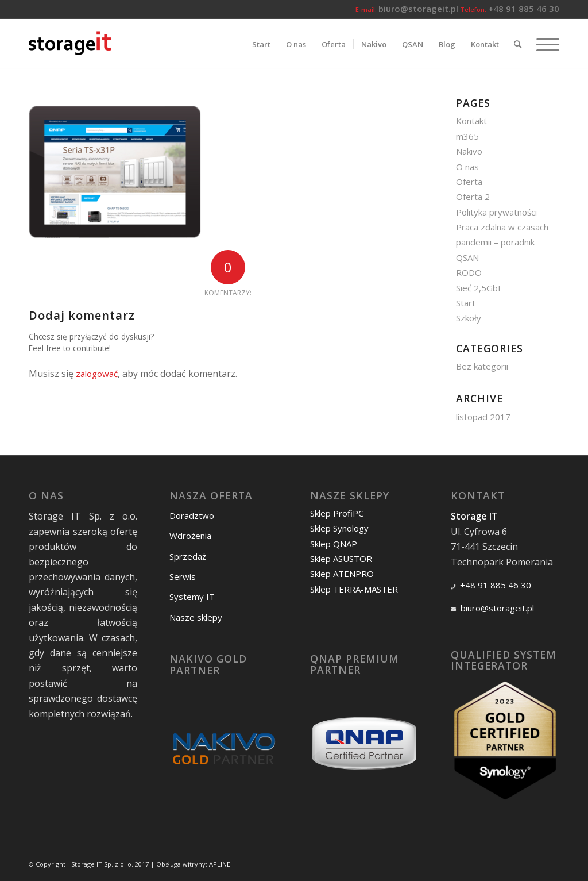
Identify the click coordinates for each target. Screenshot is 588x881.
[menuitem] (261, 44)
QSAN (467, 257)
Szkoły (469, 318)
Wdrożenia (190, 536)
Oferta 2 (473, 197)
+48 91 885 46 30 (524, 9)
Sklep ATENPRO (342, 574)
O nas (467, 167)
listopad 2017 (483, 417)
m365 (467, 136)
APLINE (220, 864)
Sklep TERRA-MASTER (354, 589)
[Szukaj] (518, 44)
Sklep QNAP (334, 544)
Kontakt (471, 121)
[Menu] (544, 44)
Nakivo (469, 151)
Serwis (183, 576)
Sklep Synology (339, 528)
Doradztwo (192, 515)
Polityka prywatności (496, 212)
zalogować (97, 374)
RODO (469, 272)
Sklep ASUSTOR (341, 559)
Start (466, 303)
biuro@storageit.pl (418, 9)
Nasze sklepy (196, 617)
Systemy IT (192, 597)
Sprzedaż (188, 556)
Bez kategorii (482, 366)
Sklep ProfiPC (337, 513)
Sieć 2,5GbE (479, 288)
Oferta (469, 182)
